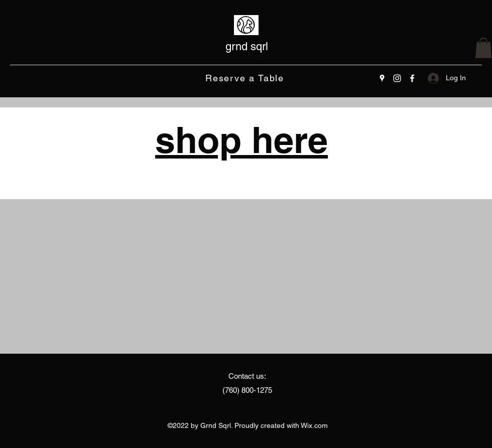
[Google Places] (382, 78)
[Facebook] (412, 78)
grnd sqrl (247, 46)
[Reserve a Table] (246, 78)
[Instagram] (397, 78)
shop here (241, 140)
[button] (483, 48)
